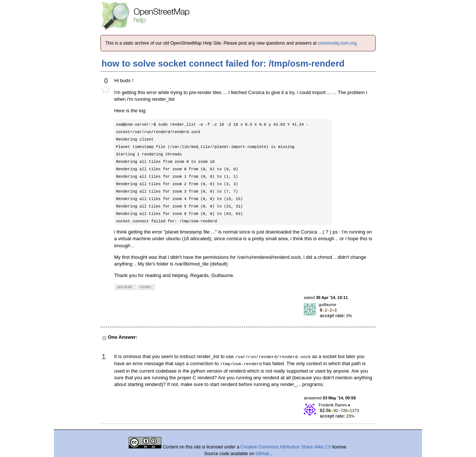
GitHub (263, 454)
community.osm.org (337, 43)
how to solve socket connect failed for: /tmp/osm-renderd (223, 63)
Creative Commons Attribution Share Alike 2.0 (286, 447)
